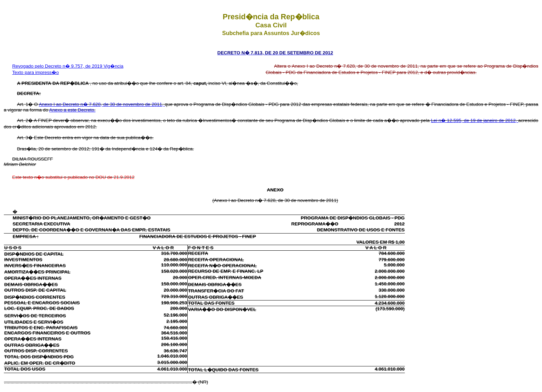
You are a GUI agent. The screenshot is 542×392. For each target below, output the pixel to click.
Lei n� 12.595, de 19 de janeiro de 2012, (474, 120)
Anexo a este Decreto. (72, 110)
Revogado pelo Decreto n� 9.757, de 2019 (58, 66)
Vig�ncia (113, 66)
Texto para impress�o (36, 72)
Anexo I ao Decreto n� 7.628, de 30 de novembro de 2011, (102, 104)
